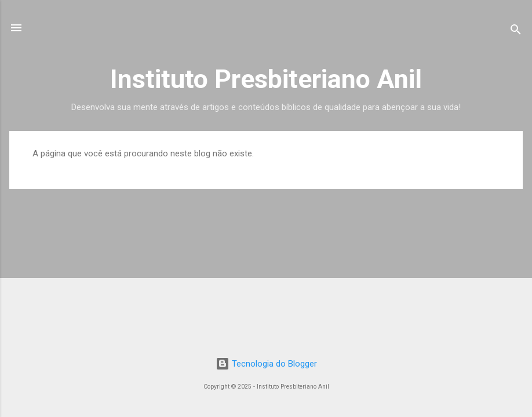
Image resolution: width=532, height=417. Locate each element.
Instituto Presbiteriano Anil (266, 79)
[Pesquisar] (516, 32)
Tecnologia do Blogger (266, 364)
